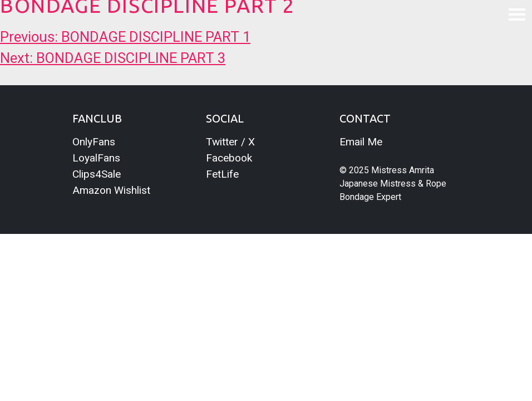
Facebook (229, 158)
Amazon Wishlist (111, 190)
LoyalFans (96, 158)
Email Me (361, 142)
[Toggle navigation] (517, 14)
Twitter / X (230, 142)
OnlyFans (94, 142)
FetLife (222, 174)
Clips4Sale (97, 174)
